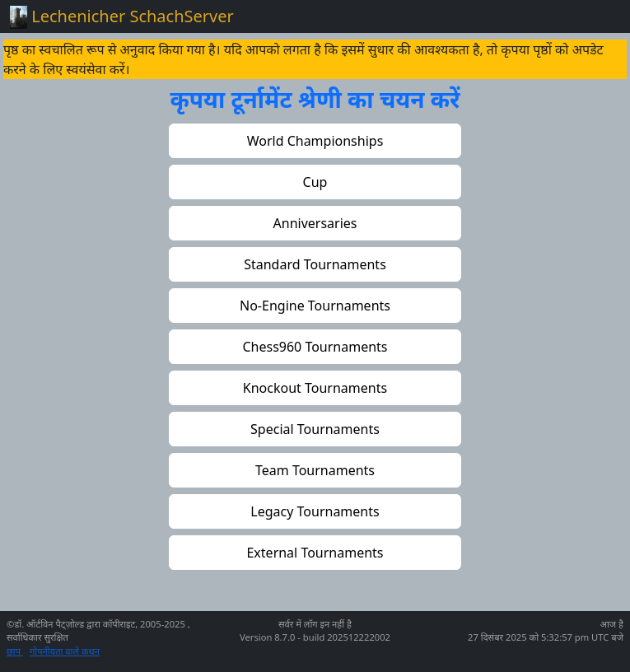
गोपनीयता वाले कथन (65, 651)
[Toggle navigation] (597, 16)
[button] (315, 141)
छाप (15, 651)
